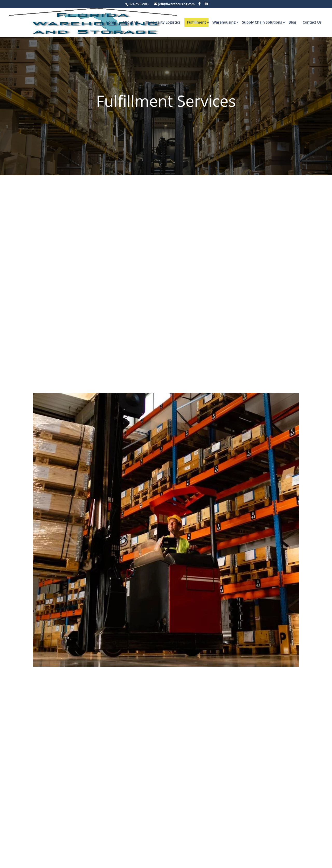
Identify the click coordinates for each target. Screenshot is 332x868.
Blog (292, 22)
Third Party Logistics (163, 22)
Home (111, 22)
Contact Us (312, 22)
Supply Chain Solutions (262, 22)
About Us (131, 22)
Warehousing (224, 22)
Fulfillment (196, 22)
